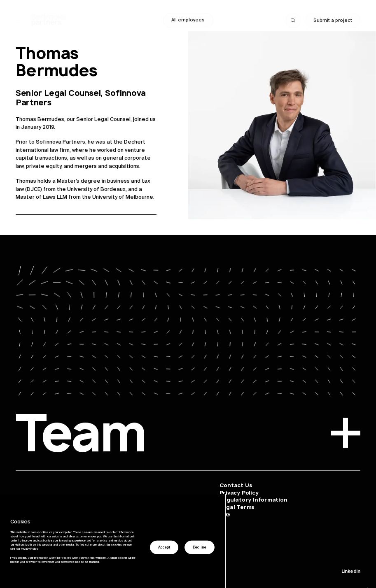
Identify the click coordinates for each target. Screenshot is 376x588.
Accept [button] (164, 547)
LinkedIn (351, 571)
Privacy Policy (239, 492)
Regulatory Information (253, 500)
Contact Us (236, 485)
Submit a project (333, 20)
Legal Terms (237, 507)
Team (188, 436)
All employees (188, 20)
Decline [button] (200, 547)
